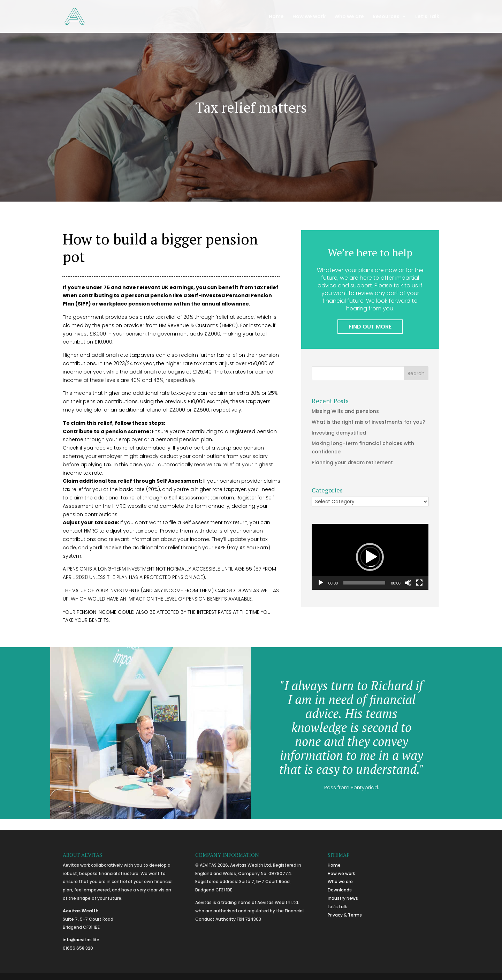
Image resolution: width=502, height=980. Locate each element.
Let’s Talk (427, 17)
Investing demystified (339, 433)
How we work (309, 17)
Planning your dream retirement (352, 462)
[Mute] (408, 583)
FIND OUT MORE (370, 327)
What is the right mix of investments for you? (368, 422)
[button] (370, 557)
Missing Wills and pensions (345, 411)
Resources (386, 17)
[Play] (321, 583)
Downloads (340, 890)
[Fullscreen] (419, 583)
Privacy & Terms (345, 915)
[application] (370, 557)
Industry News (343, 898)
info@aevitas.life (81, 940)
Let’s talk (337, 907)
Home (276, 17)
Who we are (349, 17)
